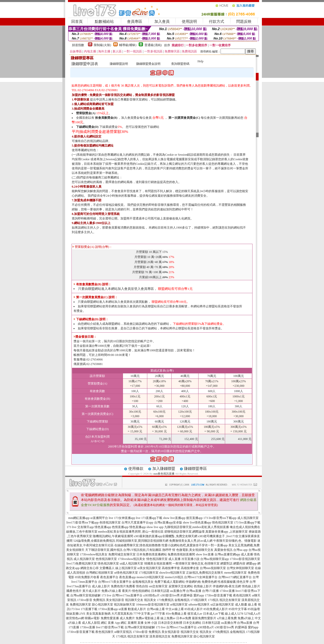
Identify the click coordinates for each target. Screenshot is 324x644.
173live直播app (108, 609)
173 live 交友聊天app (80, 527)
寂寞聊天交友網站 (181, 586)
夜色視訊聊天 (242, 595)
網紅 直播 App (110, 623)
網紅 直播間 (129, 623)
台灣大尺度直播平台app (137, 522)
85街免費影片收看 (87, 577)
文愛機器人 (107, 568)
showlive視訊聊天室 (172, 573)
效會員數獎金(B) (106, 118)
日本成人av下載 (214, 614)
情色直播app (103, 527)
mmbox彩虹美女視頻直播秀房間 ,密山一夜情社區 (131, 532)
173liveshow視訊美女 (94, 554)
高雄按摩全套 (190, 568)
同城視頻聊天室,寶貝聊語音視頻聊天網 (142, 541)
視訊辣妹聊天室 (124, 605)
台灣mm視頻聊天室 (213, 568)
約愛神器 (187, 595)
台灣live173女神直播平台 (201, 577)
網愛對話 (226, 563)
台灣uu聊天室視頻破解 (85, 595)
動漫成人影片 (137, 609)
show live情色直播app (197, 522)
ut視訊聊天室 (179, 605)
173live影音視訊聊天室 (245, 559)
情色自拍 (142, 586)
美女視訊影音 (115, 600)
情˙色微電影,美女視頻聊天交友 (193, 550)
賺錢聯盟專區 (195, 469)
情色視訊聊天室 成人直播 (163, 559)
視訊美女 (150, 600)
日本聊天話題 (160, 591)
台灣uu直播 (194, 591)
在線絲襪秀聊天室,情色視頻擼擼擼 (138, 545)
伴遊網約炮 (193, 582)
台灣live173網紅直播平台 (235, 577)
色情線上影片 (203, 586)
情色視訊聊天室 (223, 522)
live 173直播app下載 (149, 518)
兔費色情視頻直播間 (181, 554)
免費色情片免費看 (123, 586)
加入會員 (162, 22)
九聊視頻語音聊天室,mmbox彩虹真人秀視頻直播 (197, 527)
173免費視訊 (165, 600)
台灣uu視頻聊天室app (215, 559)
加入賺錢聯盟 (164, 469)
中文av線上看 (175, 609)
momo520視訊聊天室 (150, 577)
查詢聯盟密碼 (180, 64)
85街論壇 (254, 609)
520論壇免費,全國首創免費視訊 (94, 541)
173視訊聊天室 (149, 573)
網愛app (251, 563)
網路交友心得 (89, 568)
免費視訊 (99, 600)
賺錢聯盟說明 (119, 64)
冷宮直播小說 (190, 559)
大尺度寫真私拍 (122, 614)
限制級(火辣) (102, 45)
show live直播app (174, 518)
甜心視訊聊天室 (102, 605)
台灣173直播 (210, 591)
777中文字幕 (142, 614)
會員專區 (135, 22)
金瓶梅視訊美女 (143, 582)
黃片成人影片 (92, 591)
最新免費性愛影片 (204, 618)
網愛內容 (239, 563)
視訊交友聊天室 (230, 600)
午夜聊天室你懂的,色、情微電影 (235, 541)
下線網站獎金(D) (87, 127)
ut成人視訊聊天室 (131, 563)
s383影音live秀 (170, 595)
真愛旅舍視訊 (223, 550)
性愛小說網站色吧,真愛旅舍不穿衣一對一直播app (194, 545)
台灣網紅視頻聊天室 (100, 573)
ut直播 (123, 609)
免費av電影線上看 (148, 618)
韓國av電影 (92, 618)
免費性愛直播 (110, 618)
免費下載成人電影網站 (170, 582)
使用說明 (189, 22)
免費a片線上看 (111, 591)
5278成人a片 (252, 614)
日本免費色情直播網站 (152, 554)
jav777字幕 (158, 614)
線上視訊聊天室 (126, 568)
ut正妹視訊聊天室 (222, 605)
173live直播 (227, 591)
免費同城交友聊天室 (122, 554)
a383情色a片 (151, 595)
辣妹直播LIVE (76, 614)
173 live (106, 595)
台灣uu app (240, 550)
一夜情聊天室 (182, 563)
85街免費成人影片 (216, 609)
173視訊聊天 (199, 600)
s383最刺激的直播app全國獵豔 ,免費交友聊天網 (166, 536)
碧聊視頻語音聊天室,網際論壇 (184, 532)
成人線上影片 (101, 586)
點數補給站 (104, 22)
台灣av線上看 (156, 609)
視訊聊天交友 (134, 600)
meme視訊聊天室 (235, 573)
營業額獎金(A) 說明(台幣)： (92, 247)
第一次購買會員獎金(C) (184, 118)
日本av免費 (184, 618)
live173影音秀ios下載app (83, 522)
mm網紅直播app (79, 518)
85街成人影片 (194, 609)
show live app (155, 527)
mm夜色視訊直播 (164, 474)
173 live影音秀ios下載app (220, 518)
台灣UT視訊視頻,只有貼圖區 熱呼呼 (147, 550)
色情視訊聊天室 (110, 522)
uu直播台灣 (178, 591)
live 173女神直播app (122, 518)
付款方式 (217, 22)
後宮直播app (194, 518)
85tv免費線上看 (176, 614)
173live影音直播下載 (219, 595)
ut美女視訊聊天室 (149, 568)
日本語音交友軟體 (170, 623)
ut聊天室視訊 (123, 632)
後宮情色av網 (75, 618)
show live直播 (205, 554)
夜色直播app (127, 577)
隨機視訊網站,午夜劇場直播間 (113, 536)
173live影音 (85, 600)
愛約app (199, 595)
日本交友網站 (192, 623)
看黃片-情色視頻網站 (136, 591)
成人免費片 (127, 618)
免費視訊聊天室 (80, 605)
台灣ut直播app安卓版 (168, 522)
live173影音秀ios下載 (110, 627)
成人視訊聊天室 (248, 518)
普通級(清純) (153, 45)
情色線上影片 (251, 586)
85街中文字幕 (238, 609)
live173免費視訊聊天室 (82, 563)
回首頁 (77, 22)
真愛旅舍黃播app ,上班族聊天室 (227, 532)
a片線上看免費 (227, 618)
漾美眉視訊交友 (160, 636)
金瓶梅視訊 (182, 600)
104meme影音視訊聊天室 (152, 605)
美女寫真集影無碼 (98, 614)
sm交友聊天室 (158, 586)
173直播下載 (89, 609)
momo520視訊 (174, 577)
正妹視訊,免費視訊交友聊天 (205, 573)
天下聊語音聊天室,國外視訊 (104, 550)
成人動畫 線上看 (246, 605)
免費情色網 (209, 582)
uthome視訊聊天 (199, 605)
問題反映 (244, 22)
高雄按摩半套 (171, 568)
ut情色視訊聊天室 (126, 573)
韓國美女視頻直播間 (158, 563)
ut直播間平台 (99, 518)
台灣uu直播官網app (227, 554)
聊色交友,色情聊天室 (205, 563)
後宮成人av (195, 614)
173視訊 (213, 600)
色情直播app (120, 527)
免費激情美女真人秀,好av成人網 (191, 541)
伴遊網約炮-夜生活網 (227, 586)
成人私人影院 (91, 623)
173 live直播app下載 (247, 522)
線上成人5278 (234, 614)
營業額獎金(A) (86, 113)
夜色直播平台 (109, 577)
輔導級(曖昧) (128, 45)
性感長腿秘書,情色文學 (233, 582)
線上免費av (168, 618)
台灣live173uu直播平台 (127, 595)
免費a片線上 (246, 618)
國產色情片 (74, 591)
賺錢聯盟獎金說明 (148, 64)
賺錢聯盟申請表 (85, 64)
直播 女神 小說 (147, 623)
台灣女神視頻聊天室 (240, 568)
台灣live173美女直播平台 (115, 582)
